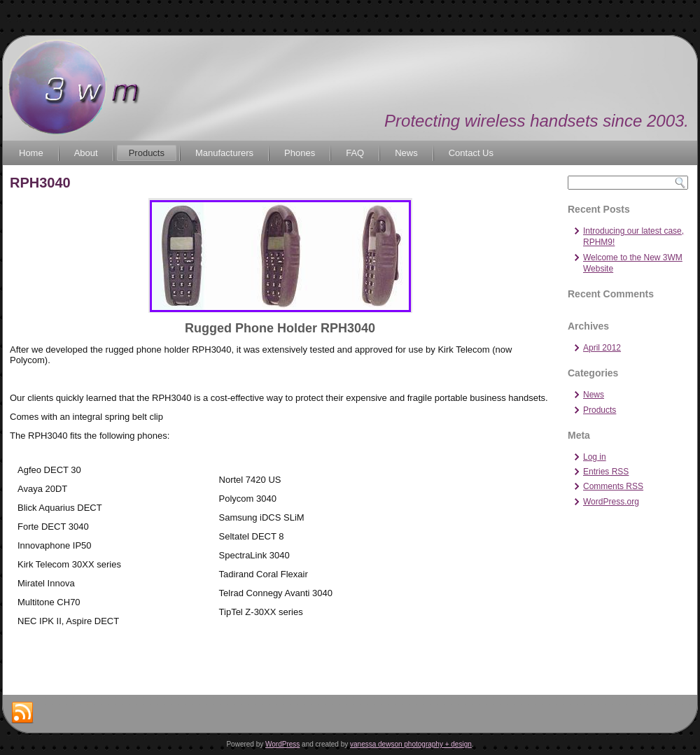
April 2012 (602, 348)
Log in (595, 457)
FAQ (355, 153)
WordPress (282, 744)
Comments (613, 486)
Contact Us (471, 153)
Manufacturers (224, 153)
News (406, 153)
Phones (300, 153)
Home (31, 153)
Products (147, 153)
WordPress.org (611, 502)
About (86, 153)
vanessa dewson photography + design (411, 744)
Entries (606, 472)
